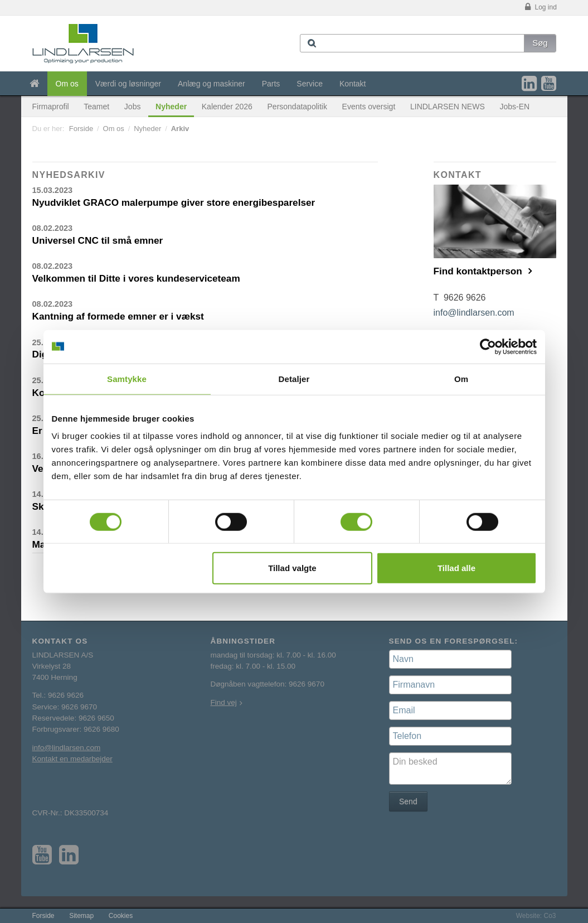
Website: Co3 (536, 916)
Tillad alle (456, 568)
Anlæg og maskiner (212, 84)
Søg (540, 43)
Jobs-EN (514, 107)
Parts (271, 84)
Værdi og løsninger (128, 84)
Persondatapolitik (297, 107)
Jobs (133, 107)
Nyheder (171, 107)
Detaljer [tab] (294, 378)
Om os (67, 84)
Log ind (540, 8)
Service (310, 84)
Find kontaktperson (479, 271)
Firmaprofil (51, 107)
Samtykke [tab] (127, 378)
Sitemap (81, 916)
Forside (81, 129)
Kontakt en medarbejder (72, 759)
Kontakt (353, 84)
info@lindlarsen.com (474, 313)
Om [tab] (461, 378)
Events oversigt (369, 107)
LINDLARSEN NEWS (448, 107)
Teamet (96, 107)
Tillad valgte (292, 568)
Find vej (224, 702)
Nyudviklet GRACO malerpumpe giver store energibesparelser (174, 202)
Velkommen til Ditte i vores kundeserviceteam (136, 278)
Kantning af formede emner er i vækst (118, 316)
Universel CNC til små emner (98, 240)
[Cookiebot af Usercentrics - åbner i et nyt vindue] (488, 346)
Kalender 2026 (227, 107)
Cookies (121, 916)
